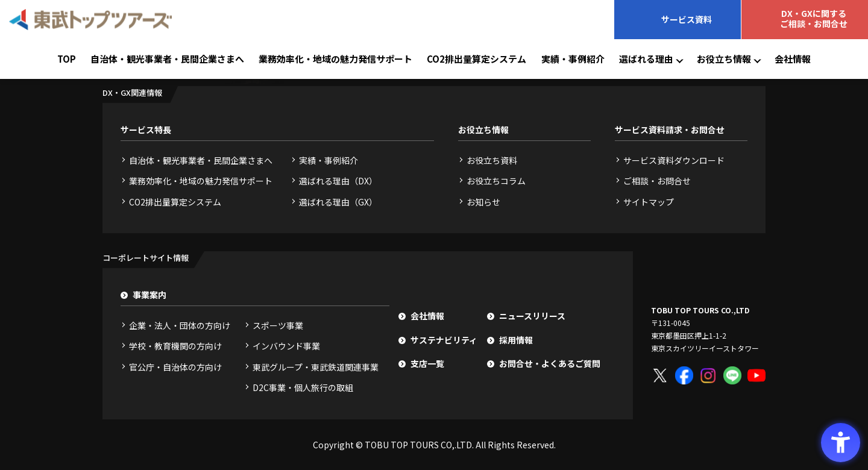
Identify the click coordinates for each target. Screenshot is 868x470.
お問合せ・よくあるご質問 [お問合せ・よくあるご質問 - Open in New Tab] (550, 363)
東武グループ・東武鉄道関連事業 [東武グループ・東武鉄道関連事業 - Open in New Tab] (316, 367)
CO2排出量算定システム (476, 59)
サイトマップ (649, 202)
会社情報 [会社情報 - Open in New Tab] (793, 59)
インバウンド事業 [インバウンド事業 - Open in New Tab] (286, 346)
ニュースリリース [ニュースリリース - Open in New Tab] (532, 316)
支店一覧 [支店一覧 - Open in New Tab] (427, 363)
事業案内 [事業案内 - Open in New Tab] (149, 295)
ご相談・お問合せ (657, 181)
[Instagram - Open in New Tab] (708, 375)
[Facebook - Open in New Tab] (684, 375)
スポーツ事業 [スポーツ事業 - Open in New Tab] (278, 325)
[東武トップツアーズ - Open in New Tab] (90, 19)
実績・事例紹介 (573, 59)
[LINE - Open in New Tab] (732, 375)
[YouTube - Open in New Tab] (756, 375)
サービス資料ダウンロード (674, 160)
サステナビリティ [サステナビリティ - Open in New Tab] (444, 340)
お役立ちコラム (496, 181)
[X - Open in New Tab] (660, 375)
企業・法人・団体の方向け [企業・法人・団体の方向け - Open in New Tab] (180, 325)
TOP (67, 59)
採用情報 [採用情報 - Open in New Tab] (516, 340)
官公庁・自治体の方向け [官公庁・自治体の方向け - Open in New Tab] (175, 367)
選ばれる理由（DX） (338, 181)
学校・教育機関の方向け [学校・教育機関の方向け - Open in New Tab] (175, 346)
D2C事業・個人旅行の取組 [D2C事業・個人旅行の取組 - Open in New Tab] (303, 387)
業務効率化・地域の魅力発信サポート (335, 59)
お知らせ (483, 202)
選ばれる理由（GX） (338, 202)
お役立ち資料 (492, 160)
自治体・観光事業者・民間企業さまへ (167, 59)
